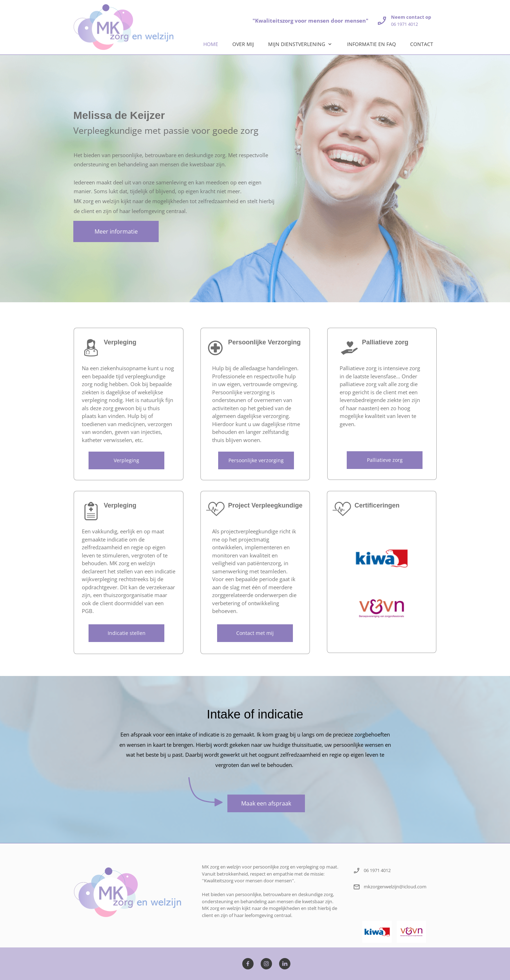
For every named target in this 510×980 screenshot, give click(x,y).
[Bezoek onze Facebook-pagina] (248, 964)
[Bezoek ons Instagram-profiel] (266, 964)
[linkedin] (285, 964)
